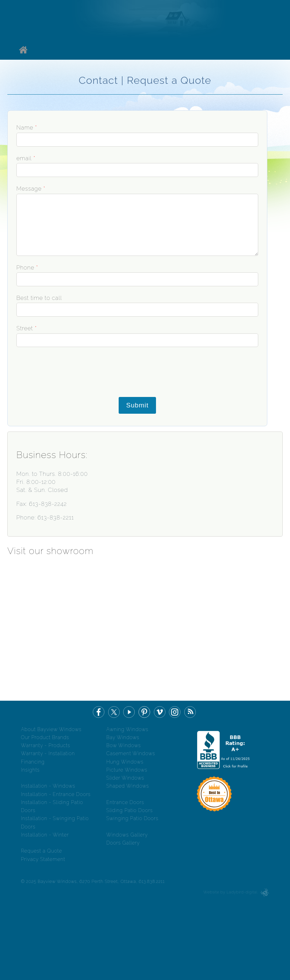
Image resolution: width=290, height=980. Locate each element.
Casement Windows (131, 753)
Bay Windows (123, 737)
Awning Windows (128, 729)
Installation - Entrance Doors (56, 794)
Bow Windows (124, 745)
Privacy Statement (43, 859)
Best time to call (39, 298)
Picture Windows (127, 770)
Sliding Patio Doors (130, 810)
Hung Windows (125, 762)
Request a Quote (42, 851)
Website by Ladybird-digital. (231, 892)
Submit (137, 405)
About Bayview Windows (51, 729)
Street (25, 328)
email (24, 158)
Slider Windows (125, 778)
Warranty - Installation (48, 753)
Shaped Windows (128, 786)
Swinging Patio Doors (132, 818)
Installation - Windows (48, 786)
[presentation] (59, 372)
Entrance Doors (125, 802)
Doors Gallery (123, 843)
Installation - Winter (45, 835)
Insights (30, 770)
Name (25, 128)
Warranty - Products (46, 745)
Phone (25, 268)
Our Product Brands (45, 737)
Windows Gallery (127, 835)
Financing (33, 762)
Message (29, 189)
